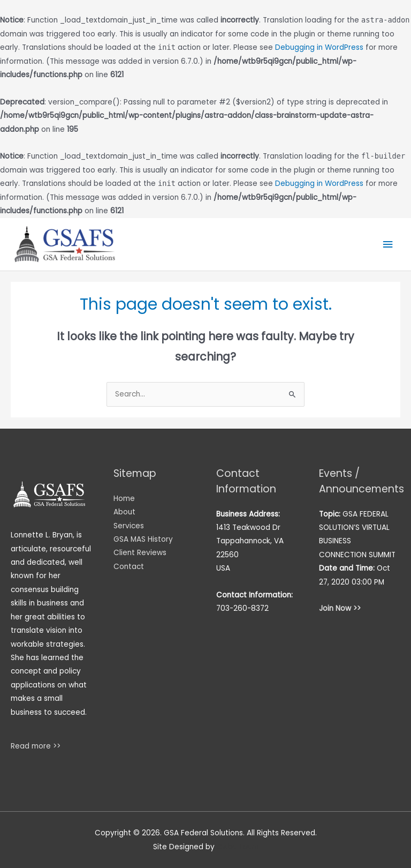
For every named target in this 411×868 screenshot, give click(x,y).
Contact (129, 567)
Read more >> (36, 746)
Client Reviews (140, 553)
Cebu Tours (238, 847)
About (124, 512)
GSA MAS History (143, 539)
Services (129, 526)
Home (124, 499)
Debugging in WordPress (319, 47)
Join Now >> (340, 608)
